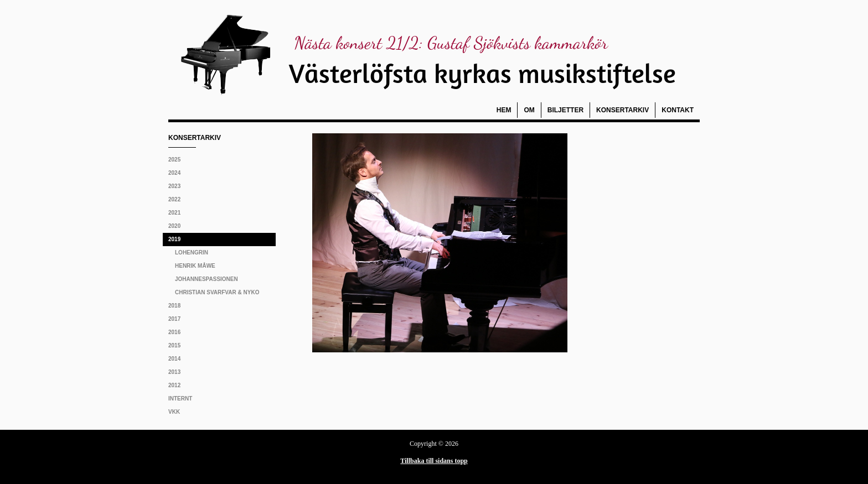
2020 (174, 226)
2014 (174, 359)
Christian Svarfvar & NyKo (217, 292)
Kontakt (678, 110)
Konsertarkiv (622, 110)
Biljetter (565, 110)
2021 (174, 213)
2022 (174, 199)
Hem (504, 110)
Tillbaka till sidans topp (434, 461)
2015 (174, 345)
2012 (174, 385)
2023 (174, 186)
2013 (174, 372)
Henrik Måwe (195, 266)
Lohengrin (192, 253)
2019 (174, 239)
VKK (174, 412)
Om (529, 110)
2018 (174, 306)
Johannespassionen (206, 279)
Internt (180, 399)
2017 (174, 319)
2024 (174, 173)
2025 (174, 160)
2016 (174, 332)
